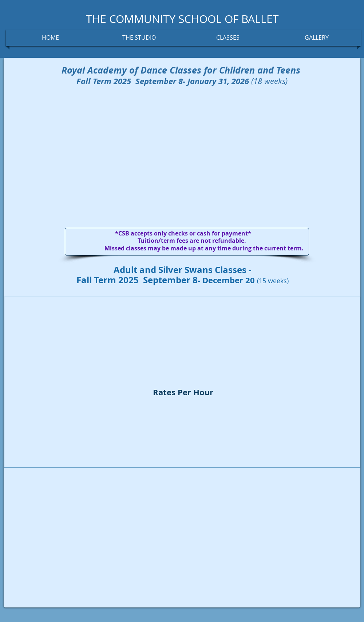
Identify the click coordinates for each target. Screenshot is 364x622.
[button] (139, 38)
